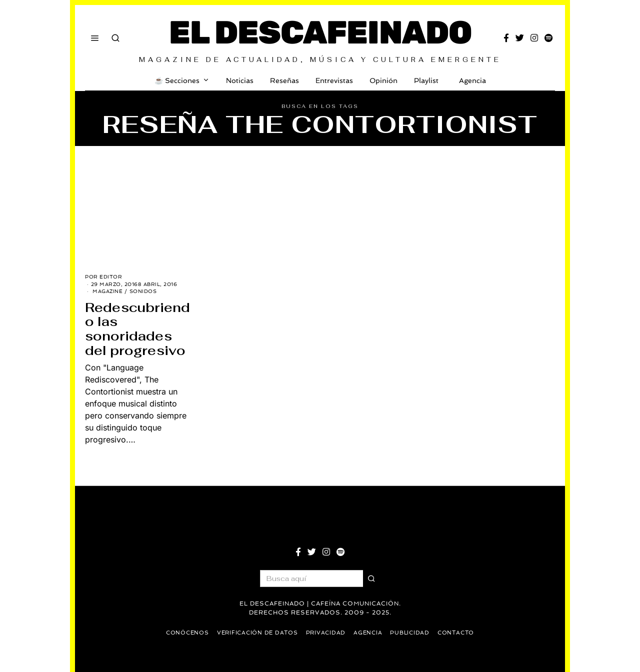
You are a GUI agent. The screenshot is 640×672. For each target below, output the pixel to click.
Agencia (470, 80)
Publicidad (412, 633)
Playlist (426, 80)
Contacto (459, 633)
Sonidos (143, 291)
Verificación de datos (256, 633)
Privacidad (326, 633)
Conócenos (184, 633)
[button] (371, 578)
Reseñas (284, 80)
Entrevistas (334, 80)
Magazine (107, 291)
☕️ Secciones (177, 80)
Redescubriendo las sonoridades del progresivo (137, 329)
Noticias (240, 80)
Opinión (383, 80)
